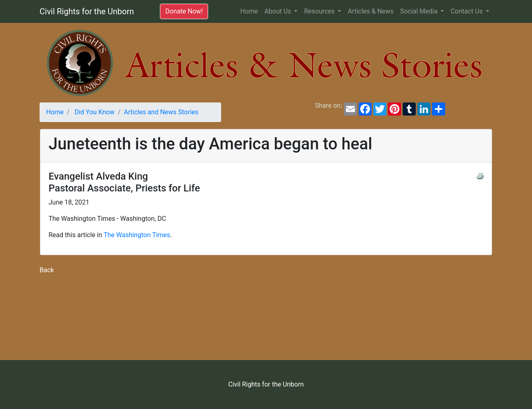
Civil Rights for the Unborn (87, 11)
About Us (278, 11)
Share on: (327, 106)
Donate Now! (184, 11)
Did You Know (95, 112)
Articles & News (370, 11)
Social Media (420, 11)
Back (47, 270)
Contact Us (467, 11)
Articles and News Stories (161, 112)
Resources (320, 11)
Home (251, 11)
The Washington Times (137, 235)
